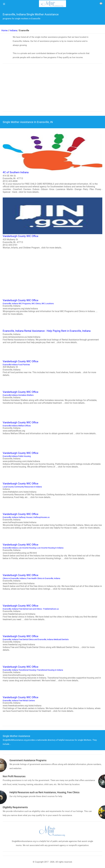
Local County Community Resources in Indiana (52, 490)
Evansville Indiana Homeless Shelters (52, 397)
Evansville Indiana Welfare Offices (52, 428)
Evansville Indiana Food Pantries (52, 368)
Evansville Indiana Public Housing (52, 460)
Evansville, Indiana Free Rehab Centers (52, 704)
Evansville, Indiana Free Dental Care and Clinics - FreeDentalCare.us (52, 612)
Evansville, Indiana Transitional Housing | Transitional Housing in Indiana (52, 673)
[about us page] (101, 4)
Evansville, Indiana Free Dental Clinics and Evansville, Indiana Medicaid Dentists (52, 643)
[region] (52, 89)
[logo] (52, 4)
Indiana (13, 30)
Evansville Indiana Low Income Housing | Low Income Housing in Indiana (52, 551)
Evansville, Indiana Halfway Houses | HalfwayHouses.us (52, 521)
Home (4, 30)
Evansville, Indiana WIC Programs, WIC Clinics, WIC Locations (52, 307)
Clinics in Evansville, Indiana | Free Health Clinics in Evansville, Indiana (52, 582)
